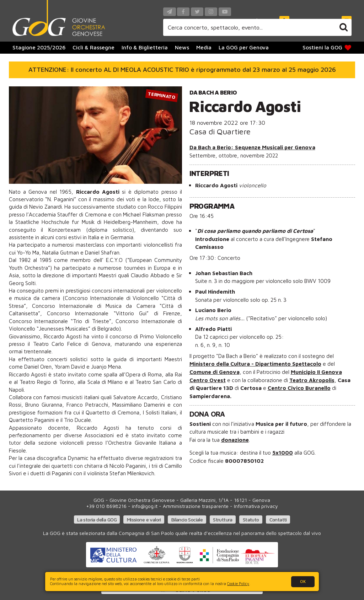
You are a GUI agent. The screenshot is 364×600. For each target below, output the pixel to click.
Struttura (223, 519)
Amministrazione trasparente (196, 506)
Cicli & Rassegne (93, 47)
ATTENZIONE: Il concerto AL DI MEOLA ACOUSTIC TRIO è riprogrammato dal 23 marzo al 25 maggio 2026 (182, 69)
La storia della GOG (97, 519)
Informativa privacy (256, 506)
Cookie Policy (238, 584)
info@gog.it (145, 506)
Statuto (251, 519)
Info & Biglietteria (145, 47)
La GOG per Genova (244, 47)
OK (303, 581)
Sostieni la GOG (328, 47)
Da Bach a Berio (213, 92)
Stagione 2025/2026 (39, 47)
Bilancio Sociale (187, 519)
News (182, 47)
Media (204, 47)
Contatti (278, 519)
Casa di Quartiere (220, 131)
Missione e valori (144, 519)
